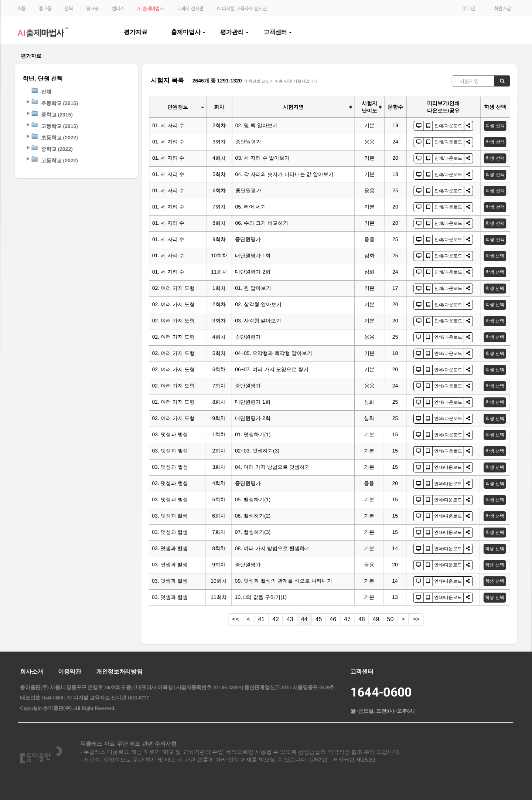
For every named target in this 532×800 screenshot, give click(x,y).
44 (304, 619)
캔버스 (118, 9)
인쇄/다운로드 (448, 126)
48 (362, 619)
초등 (22, 9)
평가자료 (136, 32)
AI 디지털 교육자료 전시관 (242, 9)
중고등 (45, 9)
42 (276, 619)
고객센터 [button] (278, 32)
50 (391, 619)
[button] (28, 102)
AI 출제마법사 (150, 9)
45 (319, 619)
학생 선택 (495, 126)
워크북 (92, 9)
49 (376, 619)
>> (416, 619)
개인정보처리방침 (119, 672)
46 (333, 619)
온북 (69, 9)
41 (261, 619)
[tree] (77, 126)
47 (347, 619)
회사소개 (32, 672)
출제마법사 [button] (188, 32)
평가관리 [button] (234, 32)
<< (236, 619)
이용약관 (70, 672)
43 (290, 619)
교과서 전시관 (190, 9)
